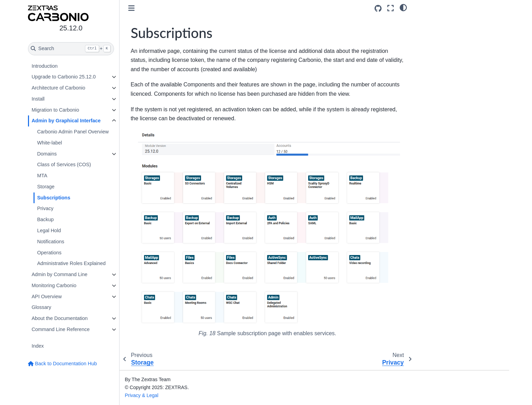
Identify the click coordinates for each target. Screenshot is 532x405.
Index (38, 346)
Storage (46, 187)
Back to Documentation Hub (63, 364)
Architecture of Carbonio (59, 88)
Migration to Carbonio (56, 110)
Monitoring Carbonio (54, 285)
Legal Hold (49, 230)
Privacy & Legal (142, 395)
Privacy (45, 208)
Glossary (42, 307)
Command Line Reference (61, 329)
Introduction (45, 66)
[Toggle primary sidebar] (132, 8)
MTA (42, 176)
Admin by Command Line (60, 274)
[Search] (71, 49)
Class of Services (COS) (64, 164)
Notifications (51, 242)
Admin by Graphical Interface (66, 121)
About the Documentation (60, 318)
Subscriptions (54, 198)
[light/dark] (403, 7)
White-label (50, 143)
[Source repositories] (378, 8)
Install (38, 99)
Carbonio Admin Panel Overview (73, 132)
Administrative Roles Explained (72, 263)
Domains (47, 154)
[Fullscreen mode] (391, 8)
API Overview (47, 296)
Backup (46, 219)
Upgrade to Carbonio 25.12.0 (64, 77)
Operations (49, 253)
